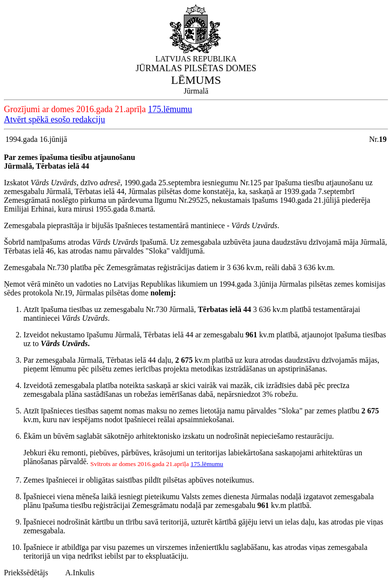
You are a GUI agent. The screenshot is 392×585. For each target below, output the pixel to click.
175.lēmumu (170, 109)
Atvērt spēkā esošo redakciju (54, 119)
